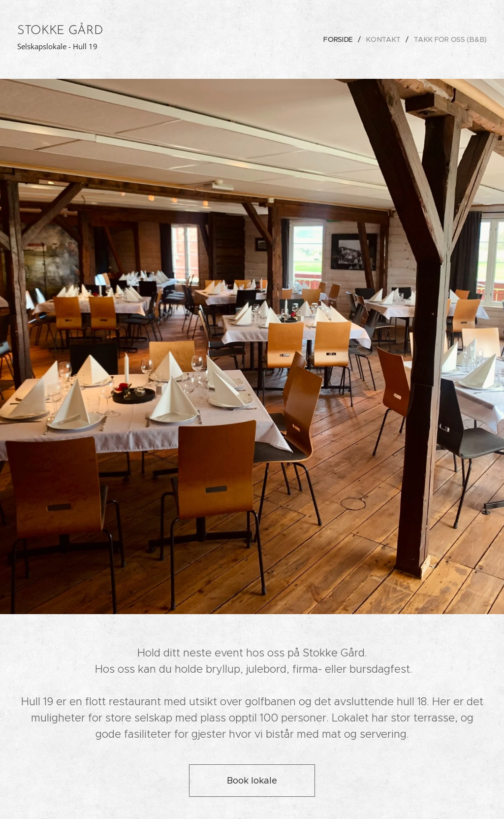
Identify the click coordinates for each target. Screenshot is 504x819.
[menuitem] (343, 39)
